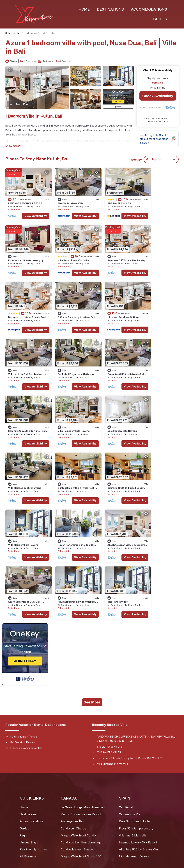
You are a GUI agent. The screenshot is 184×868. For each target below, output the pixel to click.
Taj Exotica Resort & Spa (37, 789)
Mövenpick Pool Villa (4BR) (114, 796)
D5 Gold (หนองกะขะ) (109, 746)
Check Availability (158, 96)
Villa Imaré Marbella (133, 702)
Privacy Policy (30, 841)
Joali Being (27, 746)
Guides (160, 19)
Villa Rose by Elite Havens (111, 361)
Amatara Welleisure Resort (113, 789)
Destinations (110, 9)
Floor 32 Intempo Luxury (136, 695)
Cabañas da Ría (130, 681)
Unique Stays (29, 709)
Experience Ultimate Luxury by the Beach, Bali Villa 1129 (130, 624)
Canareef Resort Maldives (37, 796)
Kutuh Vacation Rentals (24, 603)
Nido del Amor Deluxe (134, 723)
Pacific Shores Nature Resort (81, 681)
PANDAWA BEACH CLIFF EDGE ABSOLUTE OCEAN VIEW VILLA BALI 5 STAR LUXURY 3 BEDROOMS (136, 605)
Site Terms (53, 841)
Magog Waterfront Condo (78, 702)
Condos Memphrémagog (78, 716)
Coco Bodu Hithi (31, 782)
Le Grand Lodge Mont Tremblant (83, 674)
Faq (22, 702)
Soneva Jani (28, 760)
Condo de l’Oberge (73, 695)
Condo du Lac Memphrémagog (82, 709)
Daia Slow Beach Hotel (135, 688)
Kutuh (51, 33)
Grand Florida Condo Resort (114, 774)
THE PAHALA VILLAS (108, 200)
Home (84, 9)
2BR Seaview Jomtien (110, 760)
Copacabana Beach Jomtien (114, 782)
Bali (42, 33)
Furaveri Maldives (32, 767)
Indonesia (31, 33)
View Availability (30, 213)
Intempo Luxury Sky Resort (138, 709)
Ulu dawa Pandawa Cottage (24, 307)
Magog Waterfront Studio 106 (81, 723)
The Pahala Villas (151, 468)
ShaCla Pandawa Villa (65, 200)
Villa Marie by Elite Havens (111, 415)
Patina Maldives (30, 753)
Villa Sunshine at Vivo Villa (24, 254)
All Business (28, 723)
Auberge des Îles (72, 688)
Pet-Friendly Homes (33, 716)
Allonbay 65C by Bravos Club (139, 716)
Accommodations (149, 9)
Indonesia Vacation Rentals (26, 614)
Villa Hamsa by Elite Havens (68, 361)
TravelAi (96, 823)
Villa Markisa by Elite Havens (157, 361)
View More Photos (20, 104)
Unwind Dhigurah (32, 774)
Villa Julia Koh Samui (109, 767)
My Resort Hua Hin (108, 753)
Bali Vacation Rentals (23, 609)
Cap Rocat (126, 674)
